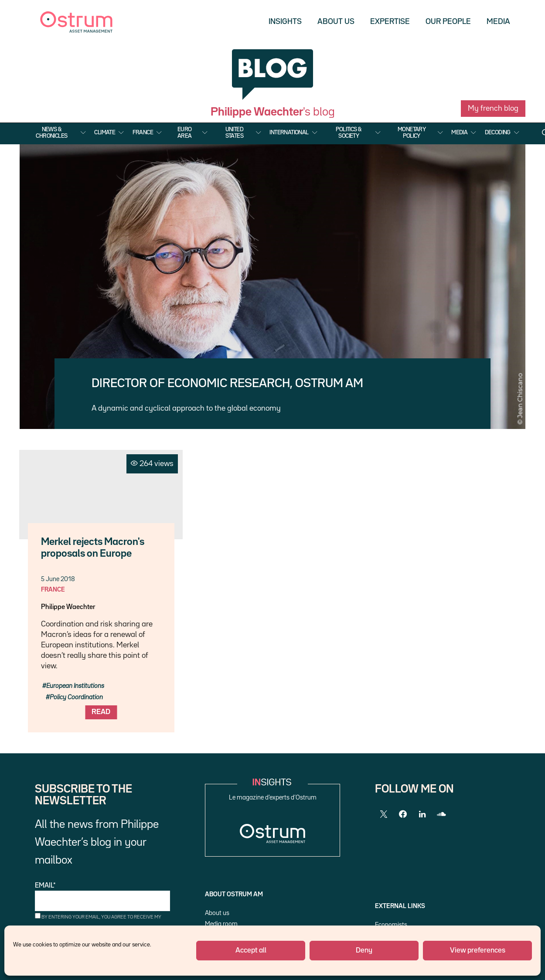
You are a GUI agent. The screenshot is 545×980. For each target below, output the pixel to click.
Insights (285, 22)
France (143, 133)
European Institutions (75, 686)
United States (234, 133)
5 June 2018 (58, 579)
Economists (391, 925)
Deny (364, 951)
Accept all (251, 951)
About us (336, 22)
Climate (105, 133)
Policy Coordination (76, 697)
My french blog (493, 109)
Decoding (498, 133)
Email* (102, 897)
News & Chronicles (51, 133)
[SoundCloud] (441, 814)
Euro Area (185, 133)
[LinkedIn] (422, 814)
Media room (221, 924)
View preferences (478, 951)
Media (498, 22)
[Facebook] (403, 814)
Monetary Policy (412, 133)
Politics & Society (349, 133)
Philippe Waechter (68, 607)
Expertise (390, 22)
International (289, 133)
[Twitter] (384, 814)
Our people (448, 22)
